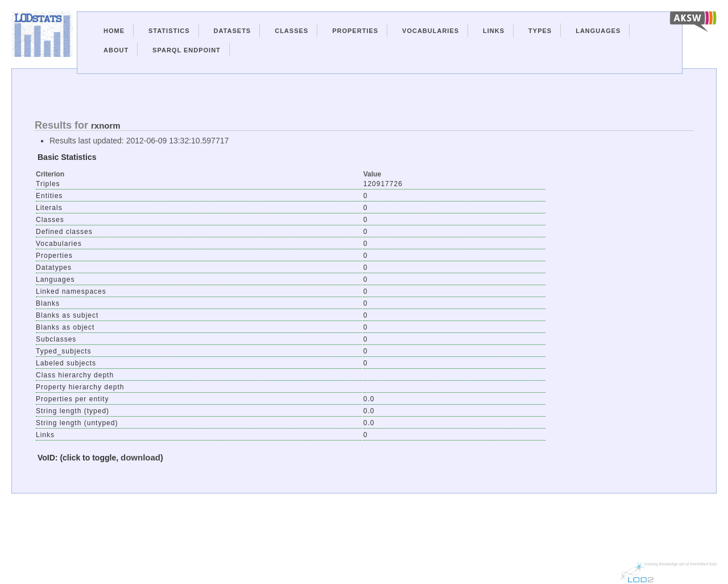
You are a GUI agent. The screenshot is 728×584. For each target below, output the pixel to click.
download (140, 457)
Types (540, 31)
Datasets (233, 31)
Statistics (169, 31)
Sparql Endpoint (187, 50)
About (116, 50)
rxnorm (106, 126)
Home (114, 31)
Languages (598, 31)
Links (494, 31)
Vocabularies (431, 31)
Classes (291, 31)
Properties (355, 31)
